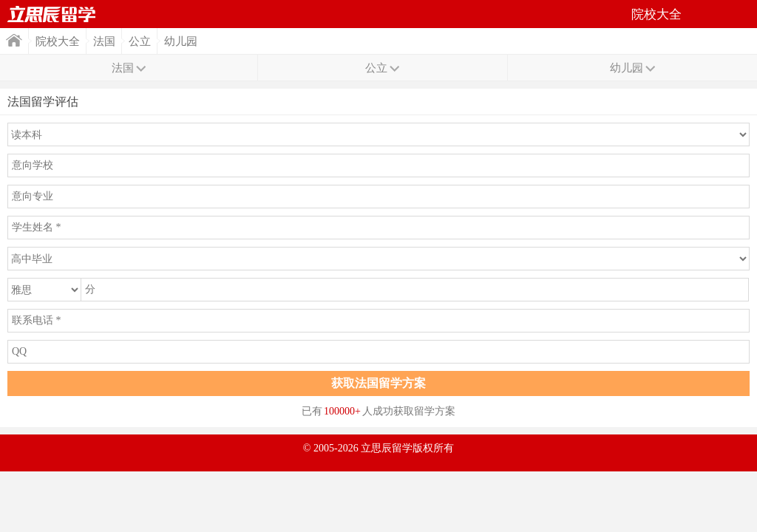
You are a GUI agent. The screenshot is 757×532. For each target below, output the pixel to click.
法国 (104, 41)
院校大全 (58, 41)
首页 (52, 14)
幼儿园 (181, 41)
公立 (140, 41)
